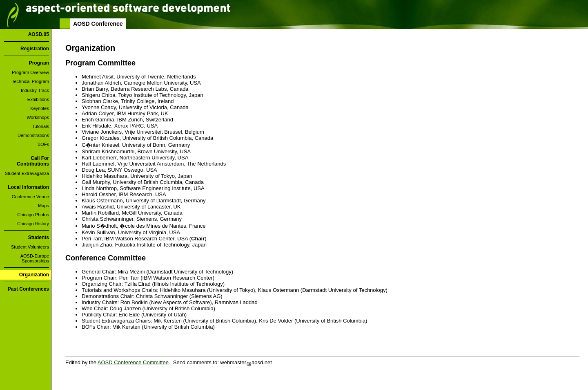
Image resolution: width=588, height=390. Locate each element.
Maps (43, 206)
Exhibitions (38, 99)
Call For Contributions (33, 161)
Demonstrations (33, 135)
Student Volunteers (30, 247)
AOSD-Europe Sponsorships (35, 258)
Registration (35, 49)
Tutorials (40, 126)
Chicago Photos (33, 215)
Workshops (38, 117)
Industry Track (35, 90)
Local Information (28, 187)
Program (39, 63)
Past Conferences (28, 289)
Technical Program (30, 81)
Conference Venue (30, 197)
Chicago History (33, 224)
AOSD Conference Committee (133, 362)
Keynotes (40, 108)
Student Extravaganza (27, 173)
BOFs (43, 144)
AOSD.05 (39, 34)
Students (39, 238)
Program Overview (30, 72)
